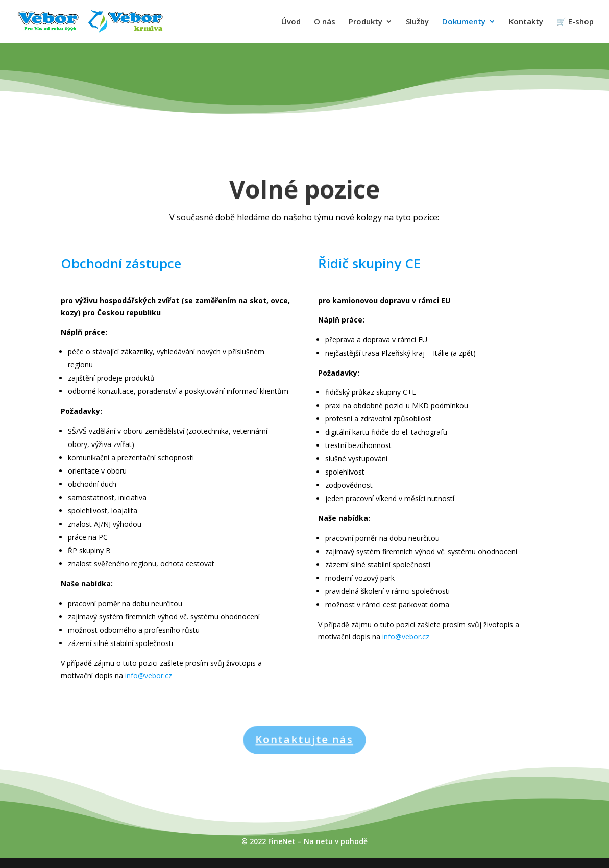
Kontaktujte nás (305, 740)
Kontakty (526, 22)
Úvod (291, 22)
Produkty (366, 22)
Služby (417, 22)
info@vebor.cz (149, 675)
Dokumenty (464, 22)
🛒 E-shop (575, 22)
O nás (325, 22)
